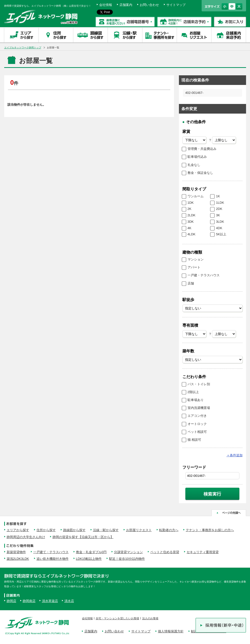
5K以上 (221, 234)
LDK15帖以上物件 (89, 559)
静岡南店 (29, 601)
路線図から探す (74, 530)
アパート (194, 267)
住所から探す (46, 530)
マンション (196, 259)
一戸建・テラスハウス (204, 275)
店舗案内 (126, 5)
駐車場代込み (197, 157)
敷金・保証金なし (200, 173)
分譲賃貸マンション (128, 552)
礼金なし (194, 165)
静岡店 (11, 601)
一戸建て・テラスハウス (51, 552)
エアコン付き (197, 416)
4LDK (192, 234)
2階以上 (193, 392)
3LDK (220, 222)
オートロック (197, 424)
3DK (191, 222)
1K (218, 196)
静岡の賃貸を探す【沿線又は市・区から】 (83, 537)
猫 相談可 (194, 440)
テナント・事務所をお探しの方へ (210, 530)
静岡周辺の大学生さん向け (26, 537)
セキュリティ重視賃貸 (203, 552)
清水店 (69, 601)
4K (190, 228)
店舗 (191, 283)
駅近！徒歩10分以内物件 (127, 559)
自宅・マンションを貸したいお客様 (117, 618)
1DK (191, 203)
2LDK (192, 215)
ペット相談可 (197, 432)
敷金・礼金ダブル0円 (91, 552)
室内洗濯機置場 (199, 408)
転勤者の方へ (169, 530)
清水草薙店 (50, 601)
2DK (219, 209)
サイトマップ (176, 5)
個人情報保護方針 (171, 631)
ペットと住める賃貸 (165, 552)
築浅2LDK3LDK (18, 559)
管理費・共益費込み (202, 149)
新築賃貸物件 (16, 552)
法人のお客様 (150, 618)
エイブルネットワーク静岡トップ (23, 48)
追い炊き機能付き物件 (53, 559)
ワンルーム (196, 196)
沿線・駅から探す (106, 530)
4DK (219, 228)
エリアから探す (18, 530)
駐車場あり (196, 400)
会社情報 (106, 5)
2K (190, 209)
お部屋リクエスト (139, 530)
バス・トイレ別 (199, 384)
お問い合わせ (149, 5)
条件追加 (235, 455)
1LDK (220, 203)
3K (218, 215)
